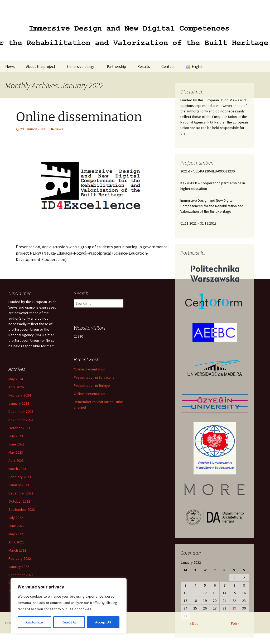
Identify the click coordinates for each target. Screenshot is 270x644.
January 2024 (19, 403)
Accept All (103, 622)
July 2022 (16, 518)
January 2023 (19, 485)
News (10, 66)
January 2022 (19, 567)
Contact (168, 66)
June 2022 (16, 526)
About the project (41, 66)
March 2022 (17, 550)
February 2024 (20, 395)
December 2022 (21, 493)
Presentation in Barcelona (94, 377)
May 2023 (16, 452)
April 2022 (16, 542)
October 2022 (19, 501)
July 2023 (16, 436)
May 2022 (16, 534)
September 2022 (22, 509)
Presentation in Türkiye (92, 385)
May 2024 (16, 379)
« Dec (194, 623)
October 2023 (19, 428)
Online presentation (90, 369)
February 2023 (20, 477)
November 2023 (21, 420)
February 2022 (20, 558)
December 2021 (21, 575)
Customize (35, 622)
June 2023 (16, 444)
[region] (69, 606)
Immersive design (81, 66)
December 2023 (21, 412)
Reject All (69, 622)
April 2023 (16, 460)
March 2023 (17, 469)
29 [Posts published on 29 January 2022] (234, 608)
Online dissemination (79, 117)
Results (144, 66)
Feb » (235, 623)
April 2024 (16, 387)
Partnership (116, 66)
